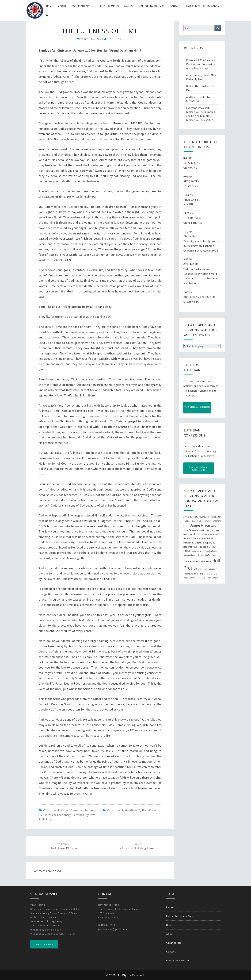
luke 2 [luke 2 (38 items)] (192, 534)
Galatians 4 (133, 810)
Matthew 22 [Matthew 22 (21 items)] (208, 538)
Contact (175, 6)
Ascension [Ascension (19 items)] (211, 517)
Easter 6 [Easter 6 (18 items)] (195, 521)
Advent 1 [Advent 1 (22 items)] (187, 517)
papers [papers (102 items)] (199, 542)
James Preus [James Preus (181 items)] (200, 525)
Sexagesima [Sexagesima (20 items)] (214, 569)
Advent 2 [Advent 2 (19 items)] (195, 517)
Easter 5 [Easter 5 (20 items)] (188, 521)
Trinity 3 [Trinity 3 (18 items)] (214, 574)
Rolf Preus (115, 39)
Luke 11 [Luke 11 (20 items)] (199, 534)
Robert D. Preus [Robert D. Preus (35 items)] (204, 561)
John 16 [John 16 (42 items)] (187, 530)
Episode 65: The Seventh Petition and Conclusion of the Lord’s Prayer (201, 64)
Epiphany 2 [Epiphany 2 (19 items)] (203, 521)
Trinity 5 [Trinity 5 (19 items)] (187, 578)
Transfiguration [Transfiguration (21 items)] (190, 574)
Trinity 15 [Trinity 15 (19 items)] (194, 578)
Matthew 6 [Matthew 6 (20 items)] (188, 538)
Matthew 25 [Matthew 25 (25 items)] (189, 543)
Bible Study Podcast (151, 6)
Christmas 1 (51, 810)
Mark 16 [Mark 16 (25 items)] (206, 534)
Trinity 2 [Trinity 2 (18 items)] (207, 574)
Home (49, 6)
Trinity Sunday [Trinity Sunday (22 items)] (212, 578)
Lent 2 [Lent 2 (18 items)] (218, 530)
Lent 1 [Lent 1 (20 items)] (212, 530)
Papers (128, 6)
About (62, 6)
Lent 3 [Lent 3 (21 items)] (186, 534)
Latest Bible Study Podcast (204, 6)
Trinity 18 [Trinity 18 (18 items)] (201, 578)
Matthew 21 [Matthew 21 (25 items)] (198, 538)
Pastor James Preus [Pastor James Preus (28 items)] (200, 551)
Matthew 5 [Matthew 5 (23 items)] (214, 534)
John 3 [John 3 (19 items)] (214, 526)
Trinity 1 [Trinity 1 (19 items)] (200, 574)
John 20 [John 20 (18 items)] (195, 530)
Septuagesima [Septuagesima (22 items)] (202, 569)
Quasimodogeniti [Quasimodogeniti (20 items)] (190, 555)
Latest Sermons (109, 6)
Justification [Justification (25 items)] (204, 530)
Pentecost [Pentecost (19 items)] (213, 551)
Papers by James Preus (180, 916)
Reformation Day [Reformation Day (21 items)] (204, 555)
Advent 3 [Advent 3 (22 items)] (202, 517)
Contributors (81, 6)
